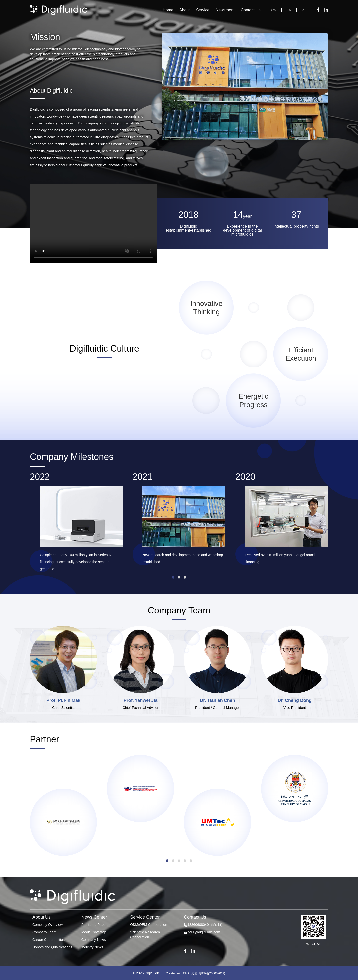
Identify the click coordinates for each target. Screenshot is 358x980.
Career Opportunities (48, 940)
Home (168, 10)
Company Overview (47, 925)
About (185, 10)
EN (289, 10)
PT (304, 10)
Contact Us (251, 10)
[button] (173, 577)
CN (274, 10)
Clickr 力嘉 (190, 973)
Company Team (45, 932)
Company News (94, 940)
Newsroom (225, 10)
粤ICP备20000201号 (212, 973)
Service (203, 10)
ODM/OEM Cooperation (149, 925)
